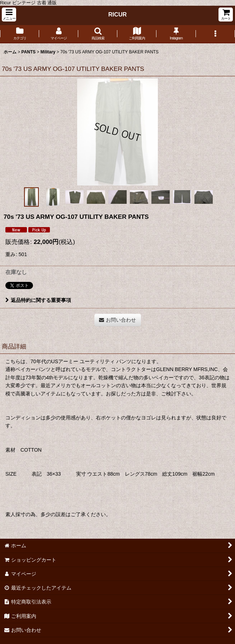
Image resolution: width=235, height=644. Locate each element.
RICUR (118, 14)
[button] (9, 15)
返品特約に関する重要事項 (38, 300)
